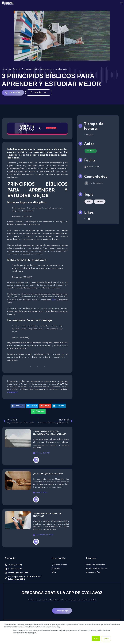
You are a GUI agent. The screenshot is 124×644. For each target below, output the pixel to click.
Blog (15, 69)
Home (4, 69)
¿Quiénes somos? (59, 565)
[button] (18, 406)
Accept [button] (96, 638)
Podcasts (56, 569)
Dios (54, 300)
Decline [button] (106, 638)
